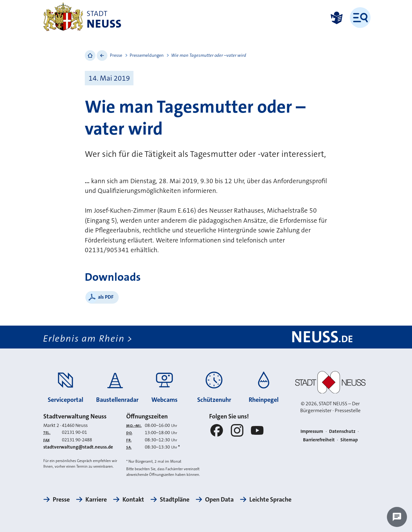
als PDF (106, 297)
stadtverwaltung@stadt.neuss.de (78, 447)
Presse (116, 55)
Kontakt (133, 499)
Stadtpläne (175, 499)
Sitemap (349, 440)
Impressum (312, 431)
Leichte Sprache (270, 499)
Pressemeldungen (147, 55)
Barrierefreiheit (319, 440)
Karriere (96, 499)
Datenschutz (342, 431)
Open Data (219, 499)
